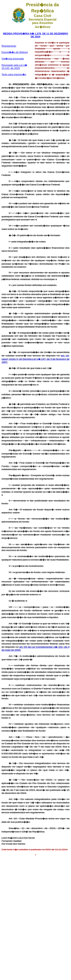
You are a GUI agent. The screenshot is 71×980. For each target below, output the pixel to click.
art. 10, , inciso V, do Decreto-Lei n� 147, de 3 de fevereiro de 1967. (35, 359)
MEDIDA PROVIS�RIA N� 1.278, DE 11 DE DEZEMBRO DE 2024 (36, 35)
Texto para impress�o (14, 74)
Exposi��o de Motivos (15, 52)
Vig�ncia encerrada (13, 59)
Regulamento (9, 46)
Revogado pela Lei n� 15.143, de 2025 (14, 67)
